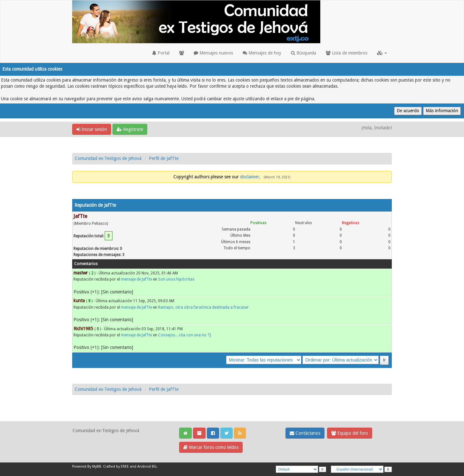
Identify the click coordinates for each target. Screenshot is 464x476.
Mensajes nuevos (213, 53)
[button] (382, 53)
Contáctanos (305, 433)
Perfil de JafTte (164, 158)
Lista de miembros (347, 53)
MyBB (97, 466)
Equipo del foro (350, 433)
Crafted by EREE (116, 466)
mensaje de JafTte (136, 279)
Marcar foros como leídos (211, 447)
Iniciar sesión (92, 129)
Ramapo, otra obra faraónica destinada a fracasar (203, 307)
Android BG (147, 466)
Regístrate (130, 129)
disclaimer (250, 177)
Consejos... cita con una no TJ (185, 335)
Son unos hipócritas (176, 279)
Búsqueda (304, 53)
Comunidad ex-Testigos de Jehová (108, 158)
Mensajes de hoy (262, 53)
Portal (161, 53)
